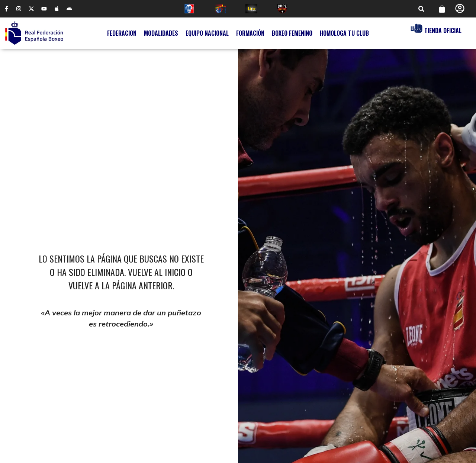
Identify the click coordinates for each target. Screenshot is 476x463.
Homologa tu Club (344, 33)
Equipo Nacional (207, 33)
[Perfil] (460, 9)
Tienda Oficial (443, 31)
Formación (250, 33)
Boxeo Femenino (292, 33)
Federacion (122, 33)
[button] (421, 9)
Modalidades (161, 33)
